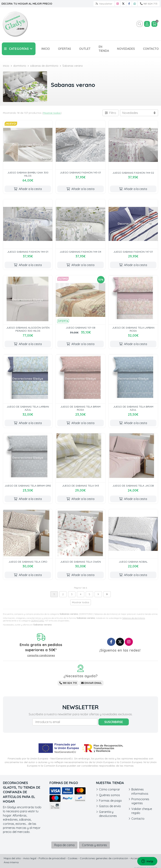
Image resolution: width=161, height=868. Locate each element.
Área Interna (11, 862)
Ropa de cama (64, 845)
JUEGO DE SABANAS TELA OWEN (80, 562)
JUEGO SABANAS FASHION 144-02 (133, 173)
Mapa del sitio (12, 858)
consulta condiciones (41, 656)
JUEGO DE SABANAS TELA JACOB (133, 486)
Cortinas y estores (94, 845)
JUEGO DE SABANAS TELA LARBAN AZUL (28, 408)
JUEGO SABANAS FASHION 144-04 (80, 252)
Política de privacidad (52, 858)
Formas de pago (110, 801)
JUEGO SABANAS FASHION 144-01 (28, 252)
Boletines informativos (140, 791)
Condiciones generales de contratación (104, 858)
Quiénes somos (109, 795)
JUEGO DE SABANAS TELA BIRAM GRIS (28, 486)
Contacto (138, 819)
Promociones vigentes (140, 801)
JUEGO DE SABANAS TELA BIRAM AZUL (133, 408)
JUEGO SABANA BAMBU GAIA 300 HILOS (28, 174)
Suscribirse (114, 722)
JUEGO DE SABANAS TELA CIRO (28, 562)
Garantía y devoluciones (108, 814)
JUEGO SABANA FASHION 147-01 (133, 252)
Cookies (73, 858)
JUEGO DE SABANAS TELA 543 (80, 486)
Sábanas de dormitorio (133, 618)
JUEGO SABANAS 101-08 (80, 328)
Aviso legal (30, 858)
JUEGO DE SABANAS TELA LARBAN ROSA (133, 329)
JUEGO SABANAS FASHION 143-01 (80, 173)
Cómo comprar (109, 789)
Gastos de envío (110, 806)
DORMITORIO (38, 621)
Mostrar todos (52, 113)
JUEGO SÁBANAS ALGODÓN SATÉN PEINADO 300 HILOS (28, 329)
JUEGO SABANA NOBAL (133, 562)
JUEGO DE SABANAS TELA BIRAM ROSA (80, 408)
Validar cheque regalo (142, 811)
